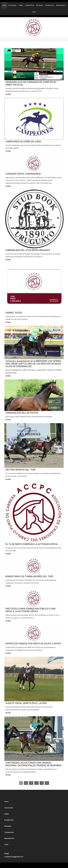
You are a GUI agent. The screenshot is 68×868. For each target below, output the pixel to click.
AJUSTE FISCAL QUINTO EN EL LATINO (26, 703)
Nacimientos (61, 5)
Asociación (13, 5)
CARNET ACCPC (14, 313)
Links (34, 12)
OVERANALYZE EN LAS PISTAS (22, 413)
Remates (40, 5)
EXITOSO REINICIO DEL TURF (21, 470)
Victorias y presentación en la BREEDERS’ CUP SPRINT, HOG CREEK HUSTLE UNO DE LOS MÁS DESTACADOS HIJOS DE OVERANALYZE (34, 364)
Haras (21, 5)
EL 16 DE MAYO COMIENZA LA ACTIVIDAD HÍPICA (32, 544)
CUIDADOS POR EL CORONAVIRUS (23, 174)
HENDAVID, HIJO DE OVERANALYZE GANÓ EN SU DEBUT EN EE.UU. (31, 83)
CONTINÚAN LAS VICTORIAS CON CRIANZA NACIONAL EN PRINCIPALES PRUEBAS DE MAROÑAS (33, 764)
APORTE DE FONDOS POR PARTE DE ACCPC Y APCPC (33, 644)
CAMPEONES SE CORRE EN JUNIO (23, 142)
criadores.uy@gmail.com (14, 857)
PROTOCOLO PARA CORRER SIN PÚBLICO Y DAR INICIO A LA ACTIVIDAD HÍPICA (30, 610)
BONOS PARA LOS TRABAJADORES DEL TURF (29, 576)
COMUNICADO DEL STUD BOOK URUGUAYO (28, 250)
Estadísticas (30, 5)
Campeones (50, 5)
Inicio (5, 5)
